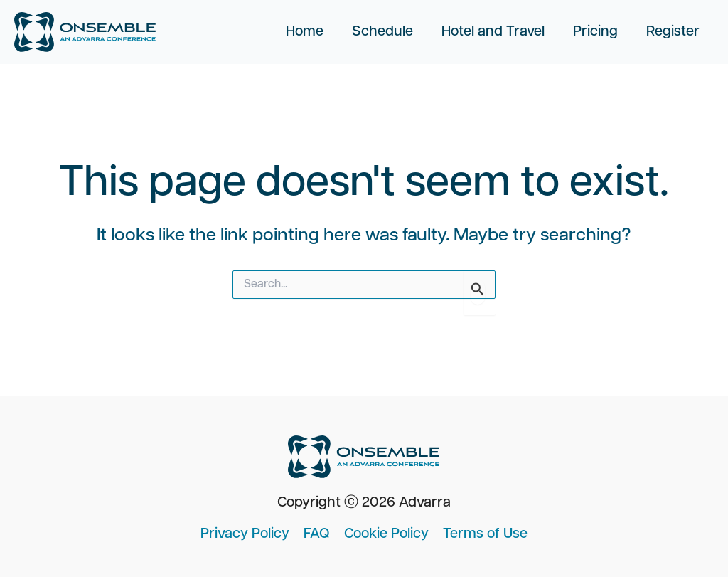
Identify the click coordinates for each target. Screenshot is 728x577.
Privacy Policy (245, 534)
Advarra (425, 503)
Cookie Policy (386, 534)
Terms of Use (485, 534)
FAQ (317, 534)
